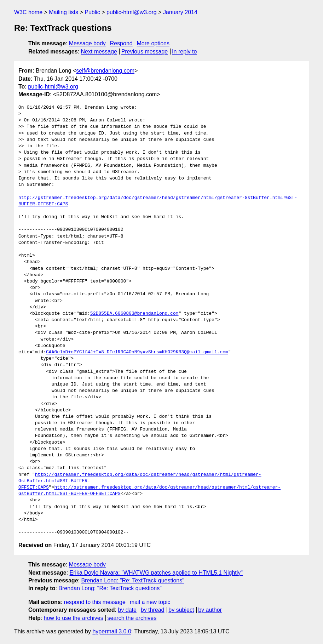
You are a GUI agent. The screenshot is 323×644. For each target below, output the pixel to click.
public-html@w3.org (132, 12)
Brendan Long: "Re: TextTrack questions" (133, 580)
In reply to (184, 52)
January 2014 (180, 12)
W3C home (28, 12)
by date (127, 610)
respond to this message (94, 602)
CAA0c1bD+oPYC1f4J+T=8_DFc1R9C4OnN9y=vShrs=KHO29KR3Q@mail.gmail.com (137, 352)
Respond (121, 43)
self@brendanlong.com (105, 71)
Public (92, 12)
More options (153, 43)
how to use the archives (74, 618)
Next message (99, 52)
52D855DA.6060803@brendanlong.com (134, 314)
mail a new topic (150, 602)
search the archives (132, 618)
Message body (87, 43)
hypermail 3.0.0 (112, 631)
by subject (181, 610)
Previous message (145, 52)
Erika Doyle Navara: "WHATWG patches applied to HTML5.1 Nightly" (156, 573)
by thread (153, 610)
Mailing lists (64, 12)
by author (210, 610)
